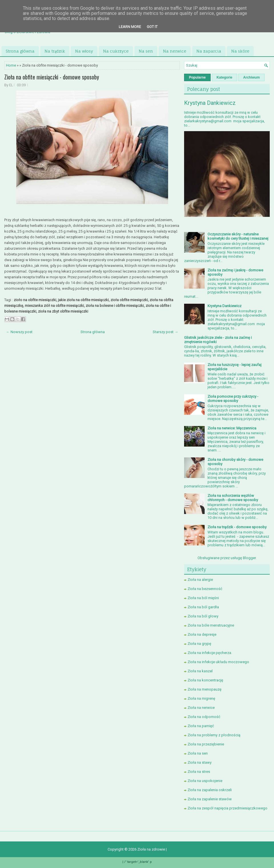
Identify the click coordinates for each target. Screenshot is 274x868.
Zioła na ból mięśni (203, 598)
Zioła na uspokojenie (205, 781)
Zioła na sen (198, 753)
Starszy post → (165, 332)
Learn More (130, 27)
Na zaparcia (209, 51)
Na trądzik (55, 51)
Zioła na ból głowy (203, 616)
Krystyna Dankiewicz (210, 103)
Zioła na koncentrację (205, 680)
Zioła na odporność (204, 717)
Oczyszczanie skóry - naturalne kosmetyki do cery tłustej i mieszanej (238, 236)
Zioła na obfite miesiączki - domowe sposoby (52, 77)
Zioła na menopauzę (205, 689)
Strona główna (20, 51)
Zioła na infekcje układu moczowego (218, 662)
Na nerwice (175, 51)
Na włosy (84, 51)
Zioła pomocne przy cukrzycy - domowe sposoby (233, 399)
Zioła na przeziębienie (206, 744)
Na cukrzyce (116, 51)
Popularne (197, 77)
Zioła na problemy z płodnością (214, 735)
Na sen (146, 51)
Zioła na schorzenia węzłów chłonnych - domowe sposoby (233, 498)
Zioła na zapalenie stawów (210, 799)
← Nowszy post (19, 332)
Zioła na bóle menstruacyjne (211, 625)
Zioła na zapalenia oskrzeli (210, 790)
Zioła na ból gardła (203, 607)
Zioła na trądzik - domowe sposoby (237, 527)
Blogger (249, 558)
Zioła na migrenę (201, 698)
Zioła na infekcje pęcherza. (210, 653)
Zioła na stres (199, 772)
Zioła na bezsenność (205, 589)
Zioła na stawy (200, 762)
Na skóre (240, 51)
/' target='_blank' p (138, 862)
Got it (152, 27)
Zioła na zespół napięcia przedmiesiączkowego (227, 808)
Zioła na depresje (202, 634)
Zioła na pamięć (201, 726)
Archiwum (251, 77)
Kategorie (224, 77)
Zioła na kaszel (200, 671)
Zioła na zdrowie (152, 849)
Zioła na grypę (199, 644)
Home (11, 65)
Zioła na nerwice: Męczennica (232, 428)
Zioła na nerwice (201, 708)
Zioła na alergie (200, 580)
